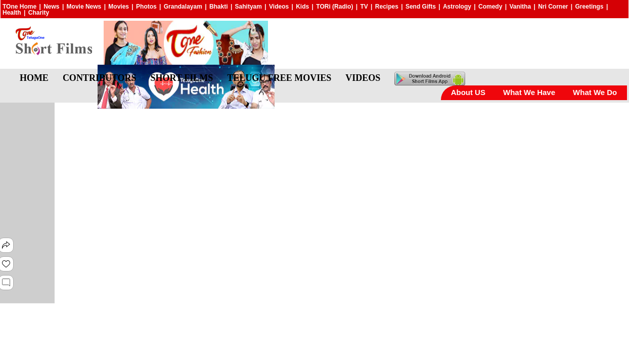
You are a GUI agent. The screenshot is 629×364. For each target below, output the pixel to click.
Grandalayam (183, 7)
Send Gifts (421, 7)
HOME (34, 78)
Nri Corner (553, 7)
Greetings (590, 7)
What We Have (529, 92)
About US (468, 92)
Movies (119, 7)
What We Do (595, 92)
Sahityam (249, 7)
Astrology (457, 7)
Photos (146, 7)
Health (12, 13)
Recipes (387, 7)
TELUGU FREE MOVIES (279, 78)
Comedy (490, 7)
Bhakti (219, 7)
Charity (39, 13)
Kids (302, 7)
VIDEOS (363, 78)
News (51, 7)
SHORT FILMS (182, 78)
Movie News (84, 7)
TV (364, 7)
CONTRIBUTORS (100, 78)
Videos (279, 7)
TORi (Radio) (334, 7)
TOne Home (19, 7)
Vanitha (520, 7)
